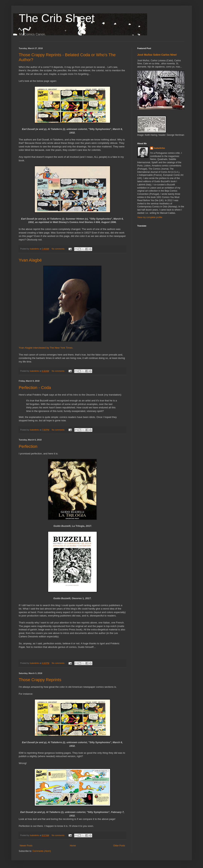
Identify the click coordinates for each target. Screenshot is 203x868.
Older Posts (119, 846)
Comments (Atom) (42, 851)
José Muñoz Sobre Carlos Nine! (157, 55)
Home (73, 846)
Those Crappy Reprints (40, 680)
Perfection (28, 446)
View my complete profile (150, 217)
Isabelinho (159, 148)
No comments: (59, 249)
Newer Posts (26, 846)
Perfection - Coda (35, 388)
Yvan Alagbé (30, 260)
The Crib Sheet (57, 18)
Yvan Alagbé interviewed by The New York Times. (46, 348)
